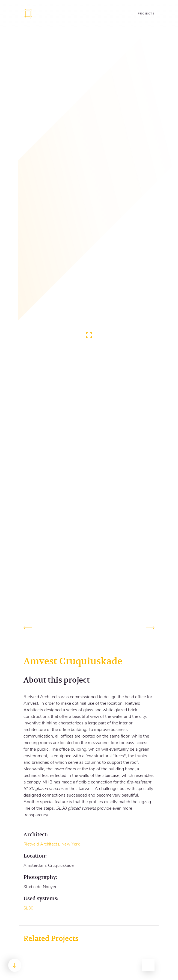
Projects (146, 14)
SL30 (29, 908)
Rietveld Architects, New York (52, 844)
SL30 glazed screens (76, 808)
